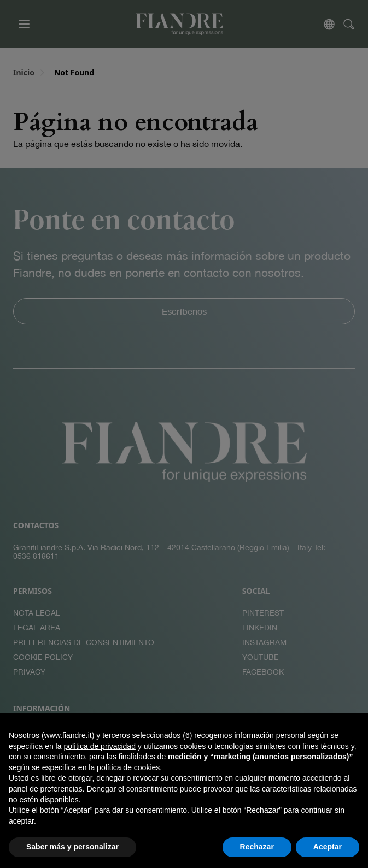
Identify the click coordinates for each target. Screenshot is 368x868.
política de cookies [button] (128, 767)
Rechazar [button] (257, 847)
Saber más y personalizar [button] (72, 847)
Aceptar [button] (328, 847)
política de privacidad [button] (100, 746)
